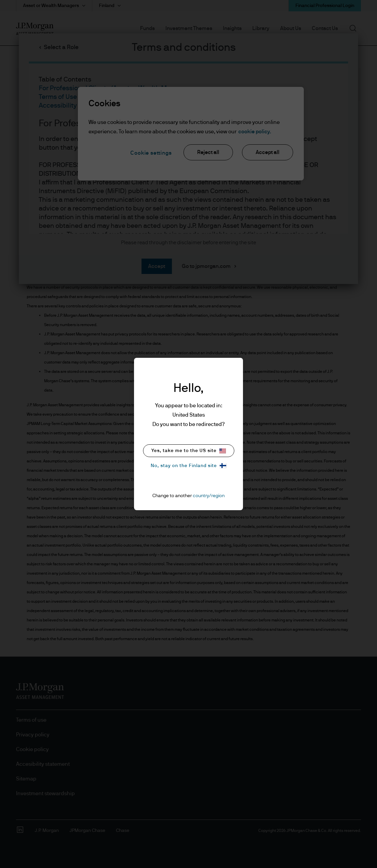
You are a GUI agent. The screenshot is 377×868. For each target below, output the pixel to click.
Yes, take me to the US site (189, 451)
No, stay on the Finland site (188, 466)
